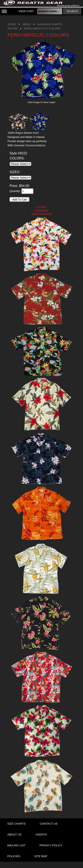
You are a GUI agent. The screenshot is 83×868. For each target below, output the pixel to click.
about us (14, 835)
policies (14, 856)
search (72, 11)
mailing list (16, 845)
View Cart (26, 11)
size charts (16, 824)
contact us (49, 824)
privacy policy (51, 845)
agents (41, 835)
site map (41, 856)
